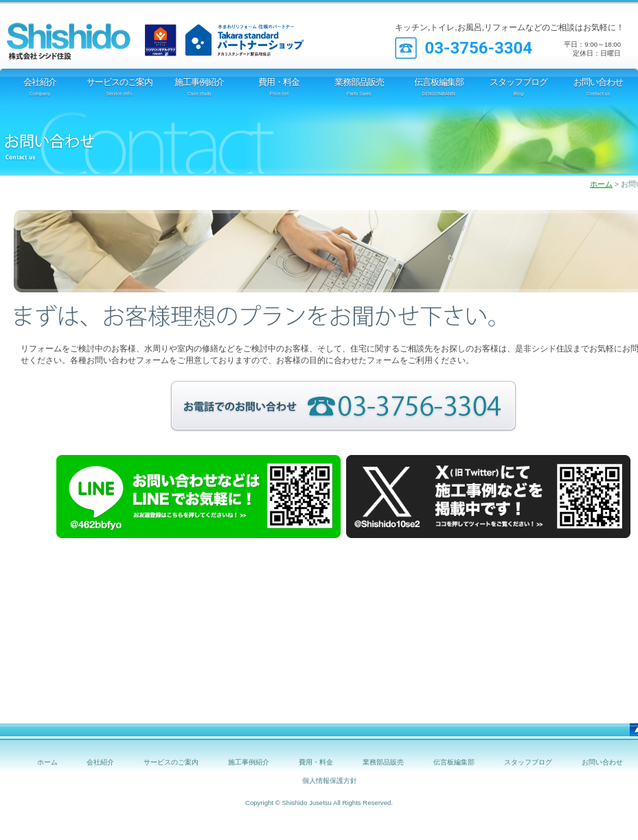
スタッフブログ (528, 762)
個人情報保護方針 (330, 781)
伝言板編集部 (454, 762)
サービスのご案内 (171, 762)
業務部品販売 (383, 762)
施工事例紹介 (249, 762)
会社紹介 (100, 762)
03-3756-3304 (478, 48)
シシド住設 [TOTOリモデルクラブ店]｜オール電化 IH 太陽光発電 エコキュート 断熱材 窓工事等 (86, 34)
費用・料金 (316, 762)
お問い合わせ (602, 762)
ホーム (601, 184)
